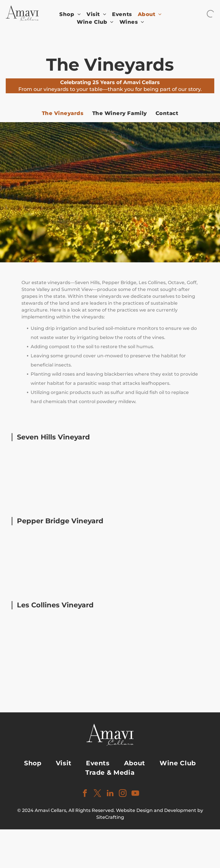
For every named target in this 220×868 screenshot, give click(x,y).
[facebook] (85, 794)
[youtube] (135, 794)
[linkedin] (110, 794)
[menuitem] (70, 14)
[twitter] (97, 794)
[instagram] (123, 794)
